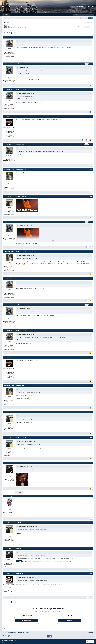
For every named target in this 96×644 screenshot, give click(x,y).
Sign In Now (70, 620)
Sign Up (88, 7)
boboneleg (9, 496)
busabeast (9, 37)
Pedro (9, 463)
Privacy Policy (4, 637)
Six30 (9, 196)
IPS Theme (4, 636)
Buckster (9, 116)
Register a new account (26, 620)
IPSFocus (9, 636)
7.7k (9, 183)
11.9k (9, 477)
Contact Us (10, 637)
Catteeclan (32, 68)
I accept (90, 641)
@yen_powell (19, 561)
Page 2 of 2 (17, 33)
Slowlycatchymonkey (9, 170)
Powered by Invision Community (88, 636)
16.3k (9, 130)
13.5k (9, 510)
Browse (6, 15)
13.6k (9, 210)
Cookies (15, 637)
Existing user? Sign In (80, 7)
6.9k (9, 51)
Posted (21, 37)
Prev (7, 33)
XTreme (11, 26)
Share (80, 27)
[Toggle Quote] (18, 41)
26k (9, 78)
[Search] (79, 15)
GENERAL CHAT (23, 28)
